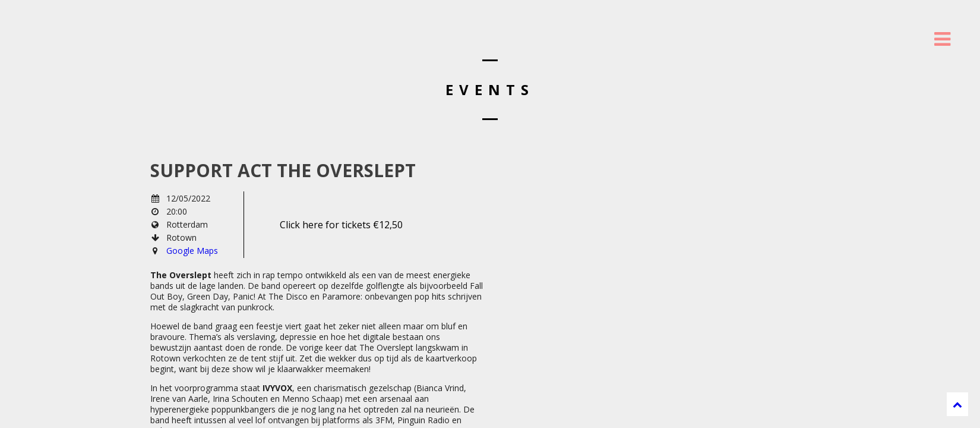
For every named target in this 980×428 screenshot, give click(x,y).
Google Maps (192, 251)
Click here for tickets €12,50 (341, 225)
